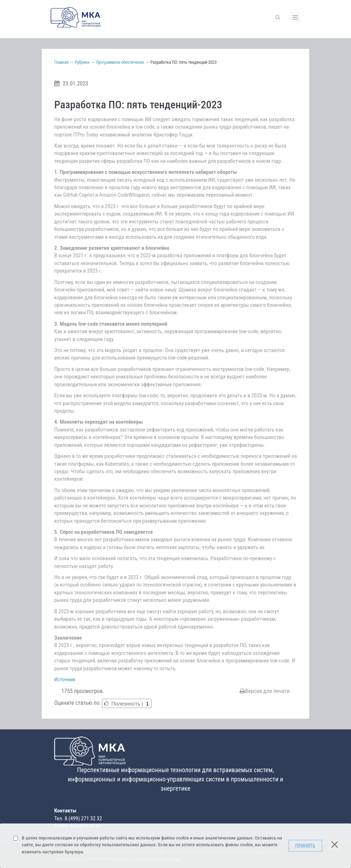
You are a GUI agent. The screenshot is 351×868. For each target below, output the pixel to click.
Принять (305, 846)
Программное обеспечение (120, 62)
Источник (65, 680)
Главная (61, 62)
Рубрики (82, 62)
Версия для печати (265, 691)
